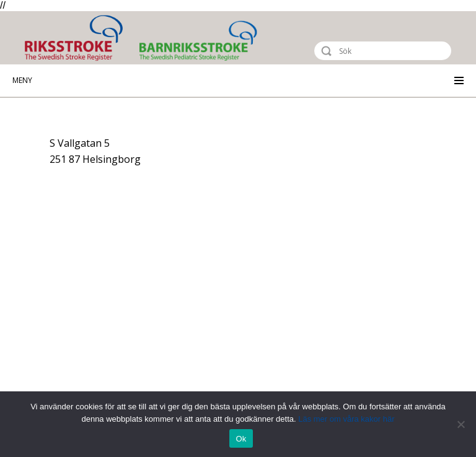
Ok (241, 439)
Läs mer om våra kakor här (346, 419)
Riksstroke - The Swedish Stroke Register (85, 38)
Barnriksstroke (248, 41)
